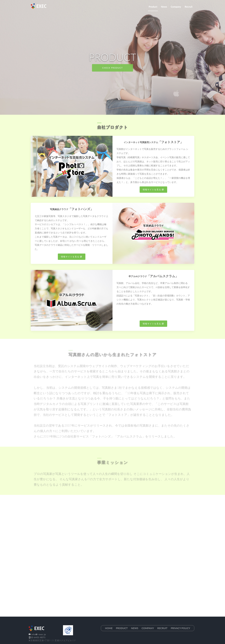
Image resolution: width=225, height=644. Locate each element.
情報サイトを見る (152, 190)
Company (176, 7)
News (164, 7)
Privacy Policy (180, 628)
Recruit (189, 7)
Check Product (113, 68)
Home (109, 628)
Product (153, 7)
